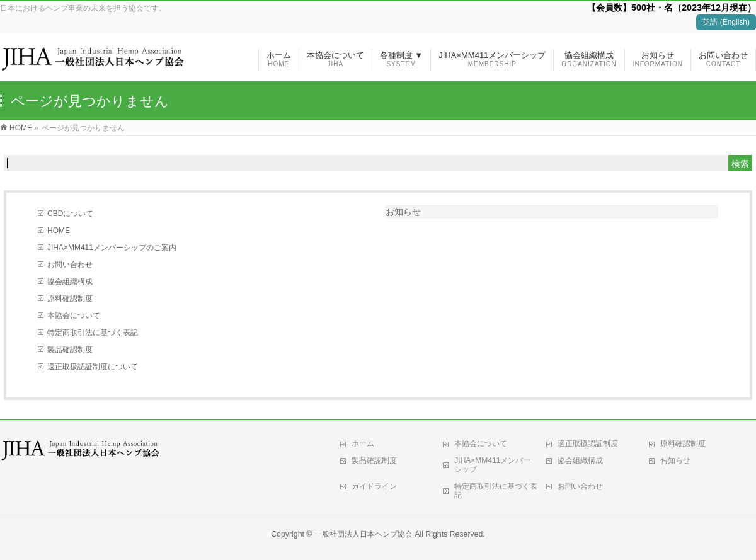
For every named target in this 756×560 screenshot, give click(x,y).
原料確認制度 (70, 299)
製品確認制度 (70, 350)
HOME (59, 231)
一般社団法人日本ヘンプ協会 (364, 534)
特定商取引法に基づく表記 (93, 333)
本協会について (74, 316)
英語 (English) (726, 22)
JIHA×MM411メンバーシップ (492, 465)
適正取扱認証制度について (93, 367)
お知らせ (403, 212)
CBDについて (70, 214)
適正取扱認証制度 (588, 443)
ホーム (363, 443)
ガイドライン (374, 486)
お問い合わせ (70, 265)
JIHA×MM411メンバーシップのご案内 (112, 248)
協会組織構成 (70, 282)
